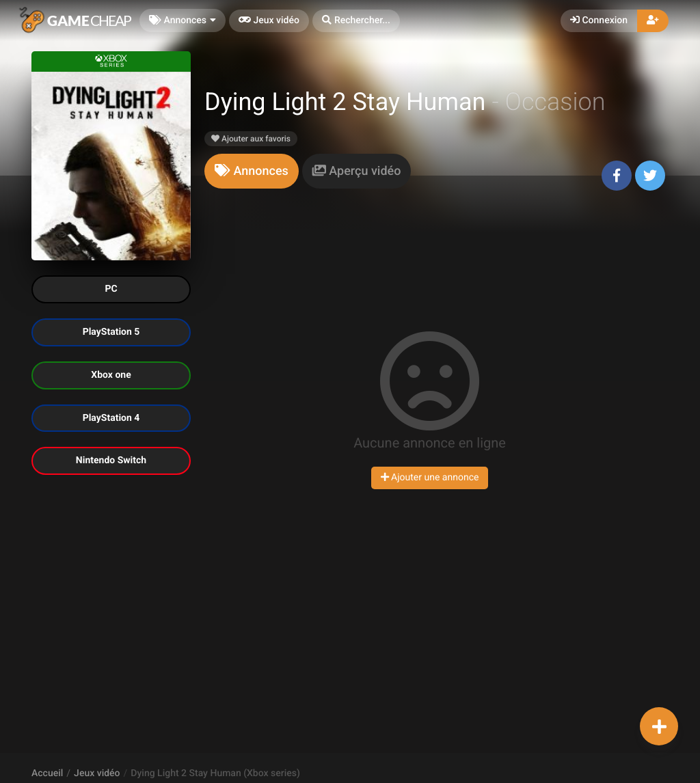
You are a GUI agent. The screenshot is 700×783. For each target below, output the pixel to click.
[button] (356, 21)
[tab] (252, 171)
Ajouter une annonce (430, 478)
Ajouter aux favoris (251, 139)
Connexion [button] (599, 20)
